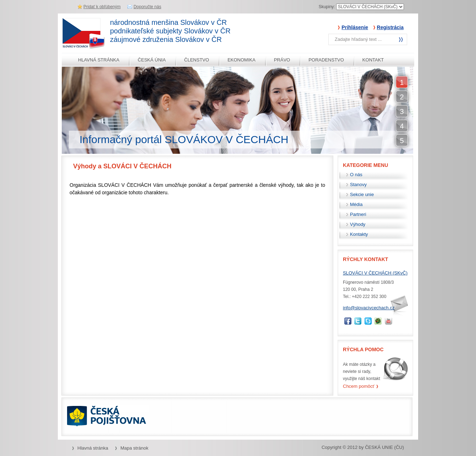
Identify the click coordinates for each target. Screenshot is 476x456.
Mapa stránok (134, 448)
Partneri (358, 214)
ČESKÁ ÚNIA (152, 60)
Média (356, 204)
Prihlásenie (355, 27)
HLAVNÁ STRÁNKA (99, 60)
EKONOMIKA (242, 60)
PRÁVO (282, 60)
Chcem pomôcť (359, 386)
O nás (356, 175)
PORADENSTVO (326, 60)
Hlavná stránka (93, 448)
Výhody (358, 224)
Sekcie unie (362, 194)
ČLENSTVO (197, 60)
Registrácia (390, 27)
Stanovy (358, 184)
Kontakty (359, 234)
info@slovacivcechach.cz (369, 308)
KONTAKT (373, 60)
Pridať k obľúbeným (102, 7)
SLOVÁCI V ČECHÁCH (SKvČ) (375, 273)
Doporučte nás (147, 7)
